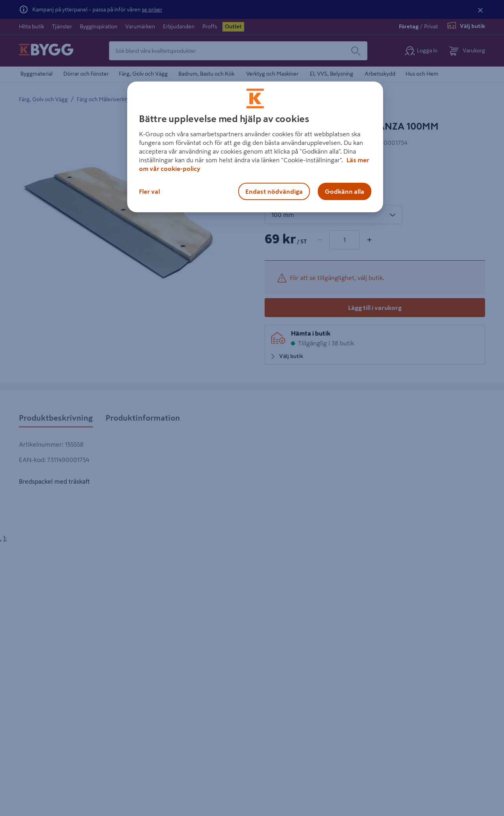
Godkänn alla (345, 191)
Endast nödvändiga (274, 191)
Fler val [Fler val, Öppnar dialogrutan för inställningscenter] (149, 191)
